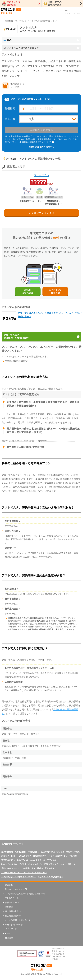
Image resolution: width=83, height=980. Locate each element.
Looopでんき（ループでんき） (43, 860)
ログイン (67, 11)
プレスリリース (12, 898)
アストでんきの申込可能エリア (23, 48)
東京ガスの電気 (73, 852)
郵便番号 (10, 109)
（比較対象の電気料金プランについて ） (37, 142)
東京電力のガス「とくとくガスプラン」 (50, 856)
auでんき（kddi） (9, 856)
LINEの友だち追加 (28, 291)
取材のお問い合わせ (14, 925)
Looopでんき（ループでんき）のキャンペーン (22, 864)
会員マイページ (12, 903)
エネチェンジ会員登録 (55, 291)
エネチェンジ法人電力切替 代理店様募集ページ (26, 894)
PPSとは (9, 933)
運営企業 (9, 885)
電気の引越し (51, 868)
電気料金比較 (7, 860)
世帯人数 (10, 119)
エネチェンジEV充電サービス (51, 877)
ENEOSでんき (25, 856)
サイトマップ (11, 929)
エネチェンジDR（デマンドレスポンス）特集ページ (24, 873)
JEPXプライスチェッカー (55, 864)
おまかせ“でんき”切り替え (53, 852)
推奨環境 (9, 938)
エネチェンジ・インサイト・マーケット (19, 877)
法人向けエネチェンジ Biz (16, 889)
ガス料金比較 (7, 852)
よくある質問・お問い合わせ (18, 920)
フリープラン (41, 175)
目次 (7, 40)
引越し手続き (37, 868)
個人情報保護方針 (13, 916)
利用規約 (9, 907)
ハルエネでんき (21, 860)
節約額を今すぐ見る (41, 130)
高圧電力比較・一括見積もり (27, 852)
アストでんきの (41, 337)
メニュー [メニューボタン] (77, 11)
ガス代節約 (25, 868)
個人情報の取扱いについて (17, 911)
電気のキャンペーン (10, 868)
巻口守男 (73, 856)
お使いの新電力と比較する (41, 147)
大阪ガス (71, 864)
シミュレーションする (41, 213)
